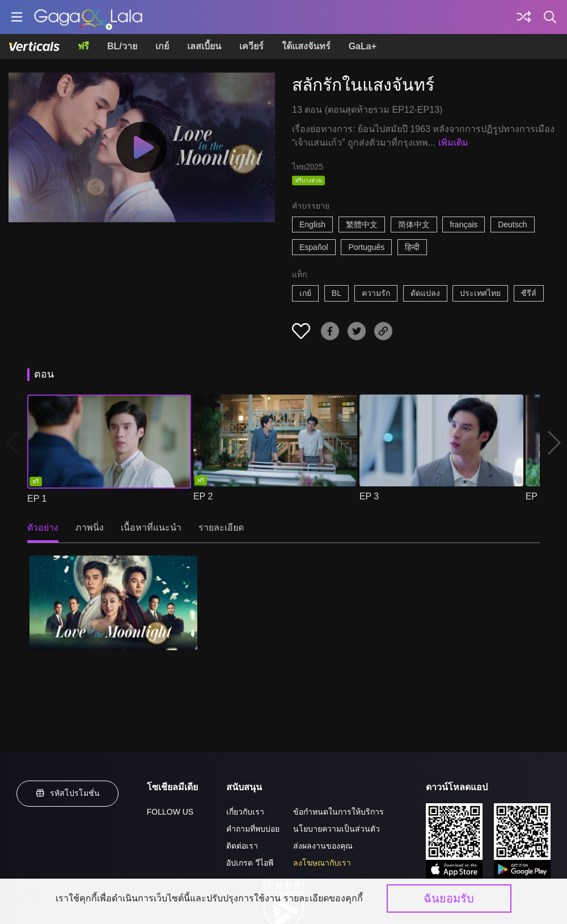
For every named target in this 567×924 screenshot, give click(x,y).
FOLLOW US (170, 812)
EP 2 (203, 496)
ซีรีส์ (529, 293)
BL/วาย (122, 46)
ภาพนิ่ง (90, 527)
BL (337, 293)
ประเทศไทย (480, 293)
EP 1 (37, 499)
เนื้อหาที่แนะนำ (151, 527)
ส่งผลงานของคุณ (323, 846)
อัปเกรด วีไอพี (250, 863)
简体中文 (414, 224)
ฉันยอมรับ (449, 898)
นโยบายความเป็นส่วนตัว (337, 829)
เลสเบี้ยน (204, 46)
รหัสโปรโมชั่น (67, 793)
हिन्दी (412, 247)
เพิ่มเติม (453, 143)
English (312, 224)
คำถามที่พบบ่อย (253, 829)
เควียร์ (251, 46)
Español (314, 247)
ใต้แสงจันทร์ (306, 46)
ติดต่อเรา (242, 846)
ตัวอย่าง (43, 527)
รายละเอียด (221, 527)
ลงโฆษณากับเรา (322, 863)
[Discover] (524, 17)
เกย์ (162, 46)
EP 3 (369, 496)
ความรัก (376, 293)
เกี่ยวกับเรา (245, 812)
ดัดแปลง (425, 293)
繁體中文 (362, 224)
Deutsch (512, 224)
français (464, 224)
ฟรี (83, 46)
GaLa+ (363, 46)
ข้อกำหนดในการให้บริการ (338, 812)
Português (366, 247)
